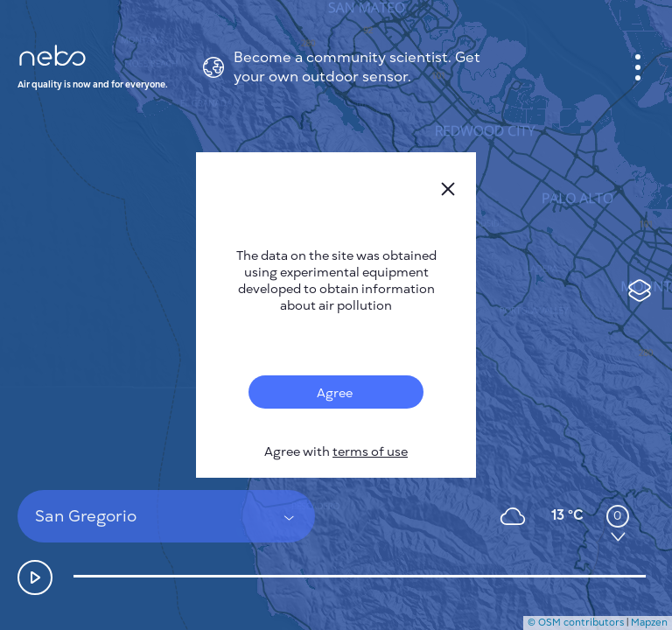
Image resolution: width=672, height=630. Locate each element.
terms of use (370, 452)
